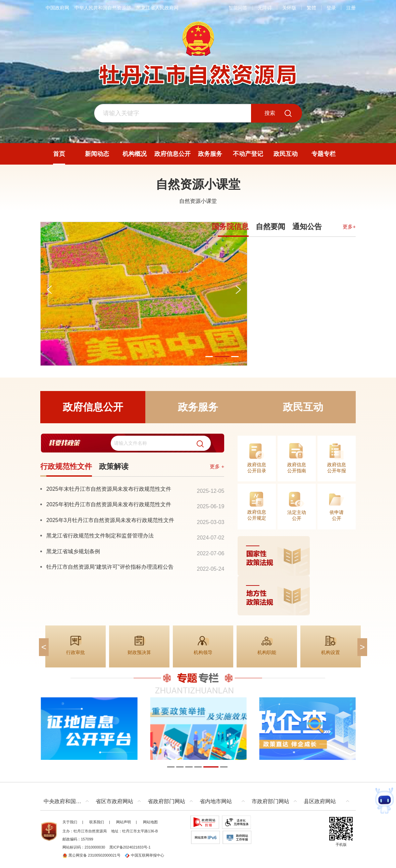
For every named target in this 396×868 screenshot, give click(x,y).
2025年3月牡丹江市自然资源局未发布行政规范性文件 (110, 520)
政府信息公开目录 (257, 468)
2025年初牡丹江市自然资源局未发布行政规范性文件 (109, 504)
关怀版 (289, 8)
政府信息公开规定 (257, 515)
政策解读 (114, 466)
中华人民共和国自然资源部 (103, 8)
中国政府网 (57, 8)
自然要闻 (270, 227)
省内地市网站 (216, 801)
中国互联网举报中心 (144, 855)
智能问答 (238, 8)
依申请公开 (337, 515)
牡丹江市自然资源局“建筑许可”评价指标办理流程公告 (110, 567)
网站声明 (123, 822)
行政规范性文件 (66, 466)
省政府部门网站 (166, 801)
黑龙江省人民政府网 (157, 8)
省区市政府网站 (114, 801)
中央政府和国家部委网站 (68, 801)
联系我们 (97, 822)
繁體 (311, 8)
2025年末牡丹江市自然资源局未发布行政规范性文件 (109, 489)
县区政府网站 (320, 801)
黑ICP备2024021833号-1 (130, 847)
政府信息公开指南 (297, 468)
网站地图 (150, 822)
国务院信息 (230, 227)
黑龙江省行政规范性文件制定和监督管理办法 (100, 535)
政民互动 (303, 407)
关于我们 (70, 822)
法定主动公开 (297, 515)
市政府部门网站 (270, 801)
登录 (331, 8)
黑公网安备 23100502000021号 (91, 855)
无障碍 (265, 8)
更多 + (217, 466)
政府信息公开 (93, 407)
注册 (351, 8)
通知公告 (307, 227)
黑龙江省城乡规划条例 (73, 551)
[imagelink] (297, 576)
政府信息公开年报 (337, 468)
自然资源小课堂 (198, 184)
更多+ (349, 227)
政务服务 (198, 407)
